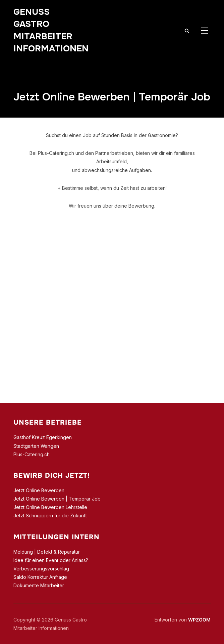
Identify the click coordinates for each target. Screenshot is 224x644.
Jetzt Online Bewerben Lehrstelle (50, 507)
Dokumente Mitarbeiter (39, 585)
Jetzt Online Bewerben (39, 490)
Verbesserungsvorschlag (41, 569)
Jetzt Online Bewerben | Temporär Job (57, 499)
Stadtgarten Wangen (36, 446)
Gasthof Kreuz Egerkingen (43, 437)
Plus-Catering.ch (32, 454)
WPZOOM (199, 620)
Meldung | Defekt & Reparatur (47, 552)
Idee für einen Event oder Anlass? (51, 560)
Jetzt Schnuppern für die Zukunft (50, 516)
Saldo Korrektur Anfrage (40, 577)
